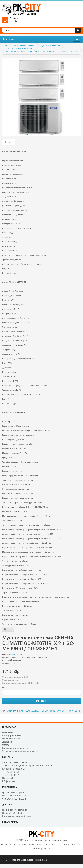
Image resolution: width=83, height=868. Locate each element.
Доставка (7, 742)
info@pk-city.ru (43, 849)
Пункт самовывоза (12, 739)
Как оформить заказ (12, 735)
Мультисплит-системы (50, 46)
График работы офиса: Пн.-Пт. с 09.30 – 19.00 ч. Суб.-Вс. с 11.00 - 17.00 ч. (14, 796)
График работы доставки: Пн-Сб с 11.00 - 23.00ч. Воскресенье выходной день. (17, 813)
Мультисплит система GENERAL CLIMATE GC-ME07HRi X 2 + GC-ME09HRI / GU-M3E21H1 (42, 52)
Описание (9, 142)
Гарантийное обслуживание (16, 748)
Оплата (6, 745)
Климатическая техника (24, 46)
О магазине (8, 732)
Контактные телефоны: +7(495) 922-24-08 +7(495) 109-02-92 (14, 772)
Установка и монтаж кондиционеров (20, 751)
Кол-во (5, 688)
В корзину (41, 701)
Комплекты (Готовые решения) (19, 49)
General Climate (16, 654)
